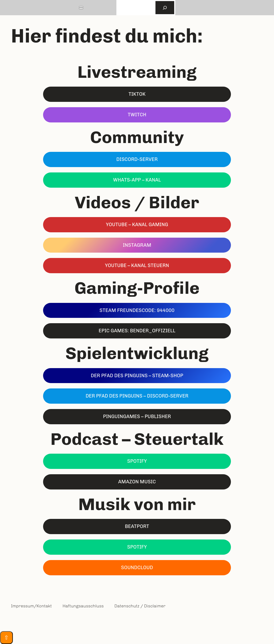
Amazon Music (137, 482)
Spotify (137, 461)
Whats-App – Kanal (137, 180)
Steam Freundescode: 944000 (137, 310)
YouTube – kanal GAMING (137, 225)
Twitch (137, 115)
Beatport (137, 526)
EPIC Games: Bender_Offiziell (137, 331)
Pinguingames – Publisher (137, 417)
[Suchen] (165, 8)
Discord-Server (137, 159)
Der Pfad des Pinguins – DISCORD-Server (137, 396)
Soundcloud (137, 568)
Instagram (137, 245)
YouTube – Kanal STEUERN (137, 265)
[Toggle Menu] (81, 7)
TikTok (137, 94)
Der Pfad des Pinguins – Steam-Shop (137, 376)
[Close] (81, 9)
